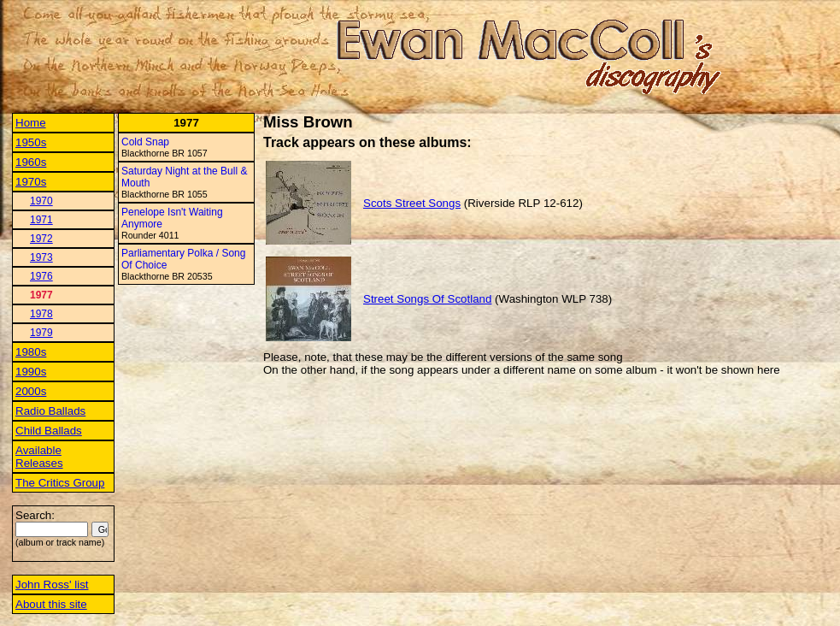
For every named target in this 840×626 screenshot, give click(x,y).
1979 (41, 333)
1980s (31, 352)
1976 (41, 276)
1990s (31, 372)
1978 (41, 314)
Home (31, 123)
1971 (41, 220)
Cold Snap (145, 142)
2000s (31, 391)
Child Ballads (49, 431)
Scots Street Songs (412, 203)
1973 (41, 257)
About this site (51, 604)
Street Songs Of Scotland (427, 299)
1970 (41, 201)
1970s (31, 182)
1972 (41, 239)
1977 (41, 295)
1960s (31, 162)
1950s (31, 142)
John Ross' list (52, 585)
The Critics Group (60, 483)
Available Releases (39, 457)
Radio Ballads (50, 411)
